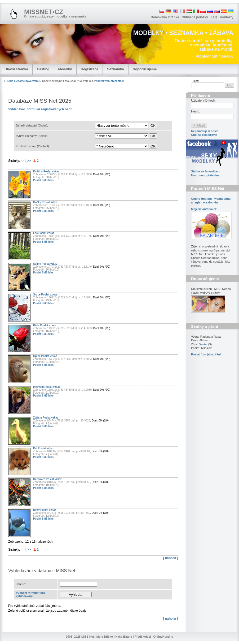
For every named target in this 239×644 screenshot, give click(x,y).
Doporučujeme (145, 69)
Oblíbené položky (195, 17)
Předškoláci (143, 637)
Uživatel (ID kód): (203, 101)
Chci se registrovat (204, 135)
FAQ (214, 17)
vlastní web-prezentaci (110, 81)
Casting (43, 69)
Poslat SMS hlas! (44, 180)
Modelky (65, 69)
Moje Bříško (105, 637)
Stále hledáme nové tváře (23, 81)
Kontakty (227, 17)
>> (29, 161)
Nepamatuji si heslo (205, 131)
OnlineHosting (163, 637)
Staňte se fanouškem (206, 171)
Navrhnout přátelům (205, 175)
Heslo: (196, 111)
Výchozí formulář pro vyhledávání (30, 594)
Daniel (203, 344)
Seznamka (116, 69)
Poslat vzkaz (51, 171)
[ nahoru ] (171, 558)
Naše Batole (124, 637)
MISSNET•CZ (44, 12)
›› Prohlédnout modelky (213, 56)
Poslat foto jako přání (206, 354)
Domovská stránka (165, 17)
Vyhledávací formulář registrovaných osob (40, 109)
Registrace (90, 69)
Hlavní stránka (16, 69)
